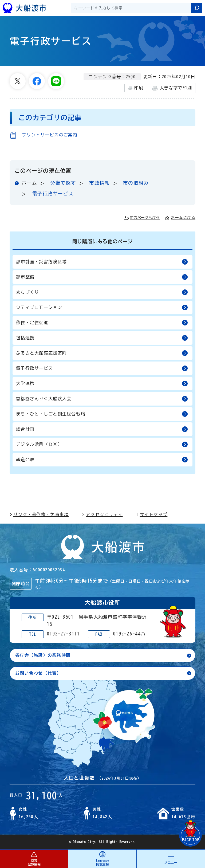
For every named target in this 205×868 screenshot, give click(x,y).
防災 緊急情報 (34, 859)
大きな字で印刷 (172, 88)
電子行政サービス (53, 194)
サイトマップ (152, 514)
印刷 (136, 88)
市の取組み (136, 183)
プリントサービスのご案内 (50, 135)
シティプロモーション (102, 307)
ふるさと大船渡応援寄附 (102, 353)
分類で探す (63, 183)
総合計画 (102, 429)
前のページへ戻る (142, 218)
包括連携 (102, 338)
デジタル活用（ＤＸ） (102, 444)
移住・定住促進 (102, 323)
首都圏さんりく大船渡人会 (102, 399)
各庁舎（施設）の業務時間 (43, 655)
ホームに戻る (180, 218)
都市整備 (102, 277)
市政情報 (99, 183)
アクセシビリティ (102, 514)
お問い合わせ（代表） (38, 673)
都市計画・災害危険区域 (102, 262)
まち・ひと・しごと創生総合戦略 (102, 414)
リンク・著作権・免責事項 (39, 514)
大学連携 (102, 384)
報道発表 (102, 460)
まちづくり (102, 292)
